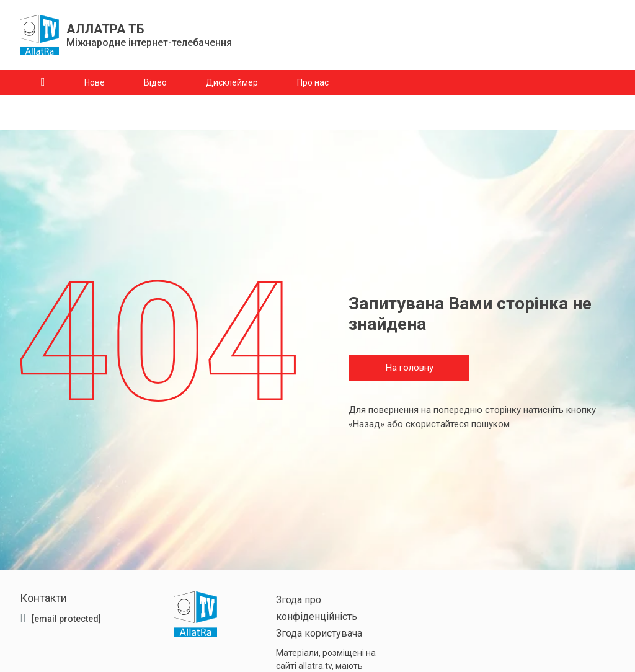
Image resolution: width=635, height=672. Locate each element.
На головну (409, 368)
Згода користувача (319, 633)
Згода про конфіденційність (317, 608)
